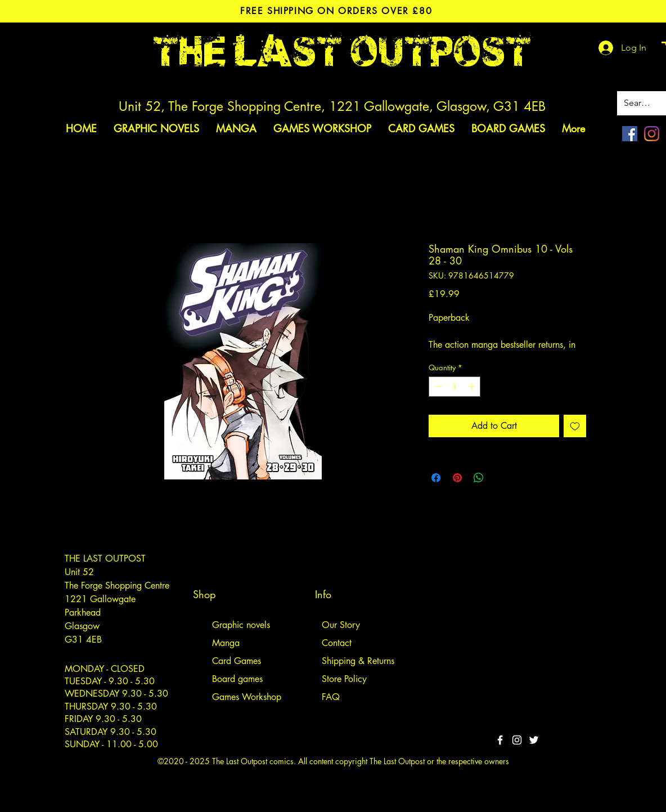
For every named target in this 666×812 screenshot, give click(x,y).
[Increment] (472, 387)
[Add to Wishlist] (575, 426)
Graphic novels (241, 625)
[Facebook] (630, 134)
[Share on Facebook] (436, 478)
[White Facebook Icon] (500, 740)
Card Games (237, 661)
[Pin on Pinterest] (457, 478)
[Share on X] (500, 478)
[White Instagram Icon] (517, 740)
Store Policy (344, 679)
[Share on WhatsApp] (479, 478)
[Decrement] (437, 387)
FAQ (331, 697)
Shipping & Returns (358, 661)
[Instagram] (652, 134)
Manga (226, 643)
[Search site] (639, 103)
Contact (337, 643)
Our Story (341, 625)
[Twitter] (534, 740)
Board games (237, 679)
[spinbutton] (455, 387)
